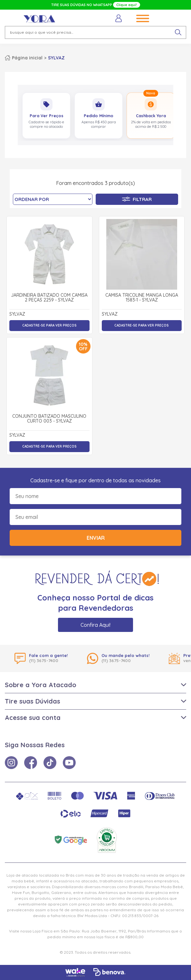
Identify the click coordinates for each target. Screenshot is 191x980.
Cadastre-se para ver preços (49, 325)
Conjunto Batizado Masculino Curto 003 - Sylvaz (49, 419)
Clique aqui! (127, 5)
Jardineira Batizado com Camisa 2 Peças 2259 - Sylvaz (49, 298)
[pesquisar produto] (178, 32)
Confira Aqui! (95, 625)
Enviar (96, 538)
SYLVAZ (56, 58)
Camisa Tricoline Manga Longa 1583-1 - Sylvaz (142, 298)
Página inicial (27, 58)
